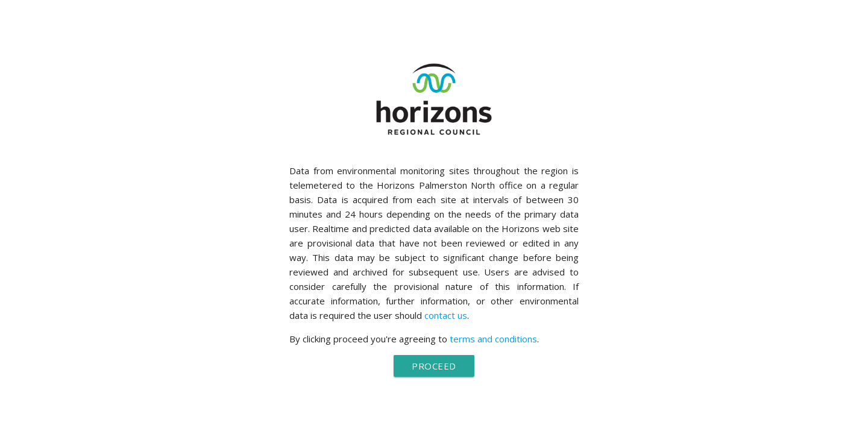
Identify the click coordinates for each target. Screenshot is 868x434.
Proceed (434, 366)
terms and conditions (493, 339)
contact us (446, 315)
